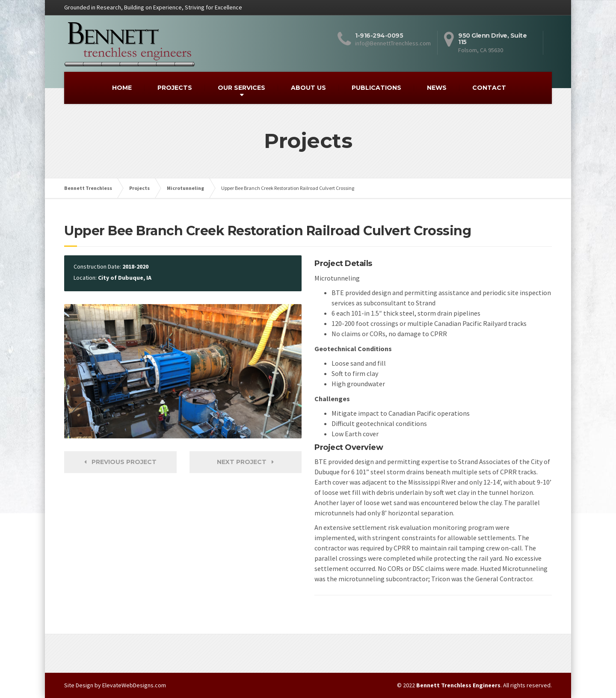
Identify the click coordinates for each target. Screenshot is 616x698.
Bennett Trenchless (88, 188)
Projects (139, 188)
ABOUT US (308, 88)
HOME (122, 88)
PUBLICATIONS (376, 88)
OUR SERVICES (241, 88)
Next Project (245, 462)
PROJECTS (175, 88)
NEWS (437, 88)
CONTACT (489, 88)
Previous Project (120, 462)
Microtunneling (185, 188)
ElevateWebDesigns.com (134, 685)
